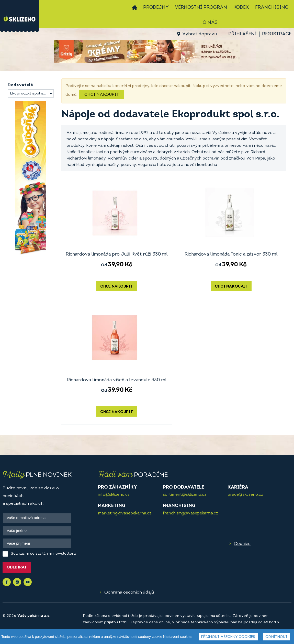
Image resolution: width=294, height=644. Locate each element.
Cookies (242, 544)
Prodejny (156, 8)
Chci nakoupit (102, 95)
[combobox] (31, 93)
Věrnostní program (201, 8)
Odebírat (17, 568)
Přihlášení (242, 34)
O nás (210, 23)
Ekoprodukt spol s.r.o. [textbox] (30, 94)
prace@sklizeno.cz (245, 495)
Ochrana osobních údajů (129, 592)
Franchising (272, 8)
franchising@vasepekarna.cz (190, 513)
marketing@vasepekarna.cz (125, 513)
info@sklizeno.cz (114, 495)
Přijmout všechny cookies (228, 637)
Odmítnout (276, 637)
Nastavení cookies (178, 637)
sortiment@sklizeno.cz (185, 495)
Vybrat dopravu (200, 34)
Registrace (277, 34)
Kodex (241, 8)
